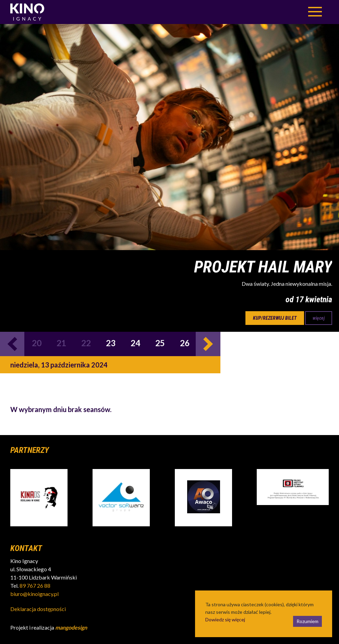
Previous (12, 344)
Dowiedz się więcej (225, 619)
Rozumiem (307, 621)
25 (160, 343)
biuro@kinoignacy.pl (34, 594)
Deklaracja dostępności (38, 609)
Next (208, 344)
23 (111, 343)
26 (185, 343)
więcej (319, 318)
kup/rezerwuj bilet (275, 318)
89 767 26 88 (35, 586)
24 (135, 343)
